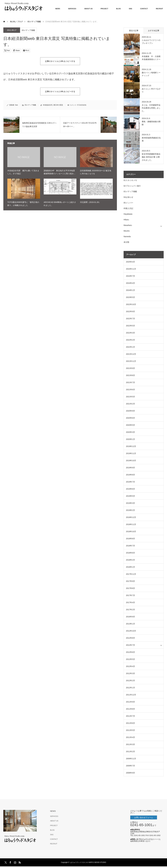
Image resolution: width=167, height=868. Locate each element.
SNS (130, 9)
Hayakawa (128, 214)
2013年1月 (130, 624)
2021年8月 (130, 375)
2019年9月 (130, 468)
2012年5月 (130, 659)
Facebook (10, 862)
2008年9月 (130, 773)
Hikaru (126, 220)
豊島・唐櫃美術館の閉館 (151, 123)
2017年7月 (130, 595)
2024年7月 (130, 276)
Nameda (127, 236)
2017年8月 (130, 588)
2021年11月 (131, 361)
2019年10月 (131, 461)
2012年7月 (130, 645)
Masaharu (128, 225)
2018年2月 (130, 560)
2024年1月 (130, 290)
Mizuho (127, 231)
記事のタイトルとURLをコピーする (60, 61)
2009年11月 (131, 759)
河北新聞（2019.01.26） (90, 202)
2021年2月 (130, 404)
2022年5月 (130, 326)
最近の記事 (134, 31)
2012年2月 (130, 681)
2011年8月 (130, 709)
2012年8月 (130, 638)
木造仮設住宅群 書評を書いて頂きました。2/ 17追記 (23, 172)
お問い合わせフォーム (144, 818)
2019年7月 (130, 482)
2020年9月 (130, 411)
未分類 (126, 242)
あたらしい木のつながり (151, 90)
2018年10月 (131, 531)
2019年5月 (130, 496)
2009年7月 (130, 766)
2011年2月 (130, 751)
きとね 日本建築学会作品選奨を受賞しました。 (151, 108)
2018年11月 (131, 524)
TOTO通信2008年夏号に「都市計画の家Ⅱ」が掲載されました (23, 204)
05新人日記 (128, 208)
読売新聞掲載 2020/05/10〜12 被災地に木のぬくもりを (96, 172)
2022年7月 (130, 319)
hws (16, 105)
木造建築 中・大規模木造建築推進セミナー (151, 58)
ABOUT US (88, 9)
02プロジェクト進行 (132, 186)
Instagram (15, 862)
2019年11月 (131, 453)
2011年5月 (130, 730)
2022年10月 (131, 304)
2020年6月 (130, 418)
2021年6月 (130, 390)
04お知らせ (128, 197)
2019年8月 (130, 475)
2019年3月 (130, 503)
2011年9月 (130, 702)
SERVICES (72, 9)
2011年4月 (130, 737)
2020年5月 (130, 425)
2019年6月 (130, 489)
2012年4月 (130, 666)
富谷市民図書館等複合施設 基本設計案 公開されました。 (151, 157)
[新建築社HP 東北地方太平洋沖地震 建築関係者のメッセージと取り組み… (60, 172)
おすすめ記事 (154, 31)
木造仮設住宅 (48, 105)
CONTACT (144, 9)
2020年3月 (130, 432)
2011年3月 (130, 744)
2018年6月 (130, 553)
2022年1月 (130, 347)
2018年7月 (130, 546)
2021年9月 (130, 368)
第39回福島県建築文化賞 (151, 139)
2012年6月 (130, 652)
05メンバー (128, 203)
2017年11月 (131, 574)
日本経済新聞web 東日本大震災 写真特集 (30, 80)
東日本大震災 (58, 105)
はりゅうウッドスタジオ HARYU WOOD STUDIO (89, 862)
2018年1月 (130, 567)
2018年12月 (131, 517)
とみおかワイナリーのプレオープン (151, 42)
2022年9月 (130, 311)
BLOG (119, 9)
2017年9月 (130, 581)
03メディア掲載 (28, 30)
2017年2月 (130, 610)
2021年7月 (130, 382)
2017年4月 (130, 602)
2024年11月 (131, 269)
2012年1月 (130, 688)
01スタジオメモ (130, 180)
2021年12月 (131, 354)
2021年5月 (130, 397)
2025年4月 (130, 262)
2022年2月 (130, 340)
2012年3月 (130, 673)
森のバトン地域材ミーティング (151, 74)
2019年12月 (131, 446)
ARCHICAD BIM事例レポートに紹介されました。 (60, 204)
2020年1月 (130, 439)
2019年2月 (130, 510)
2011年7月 (130, 716)
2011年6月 (130, 723)
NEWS (58, 9)
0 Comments (82, 105)
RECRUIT (159, 9)
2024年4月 (130, 283)
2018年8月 (130, 539)
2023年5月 (130, 297)
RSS (19, 862)
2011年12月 (131, 695)
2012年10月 (131, 631)
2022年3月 (130, 333)
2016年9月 (130, 617)
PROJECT (104, 9)
